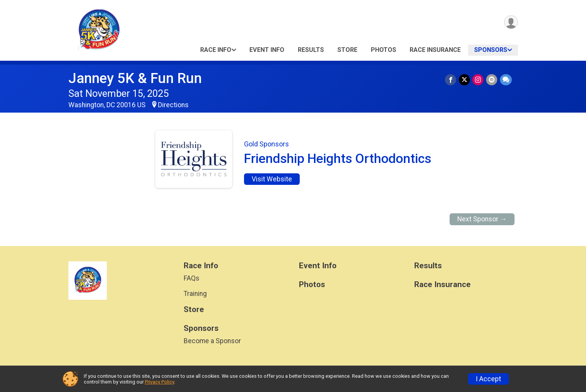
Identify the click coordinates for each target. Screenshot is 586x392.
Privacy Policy (159, 382)
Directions (173, 105)
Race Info (216, 50)
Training (195, 294)
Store (347, 50)
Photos (383, 50)
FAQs (192, 278)
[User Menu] (511, 22)
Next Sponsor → (482, 219)
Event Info (267, 50)
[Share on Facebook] (452, 80)
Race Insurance (435, 50)
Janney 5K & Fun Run (135, 78)
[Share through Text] (506, 80)
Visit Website (272, 179)
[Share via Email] (492, 80)
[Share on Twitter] (465, 80)
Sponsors (491, 50)
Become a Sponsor (212, 341)
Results (311, 50)
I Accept (488, 379)
